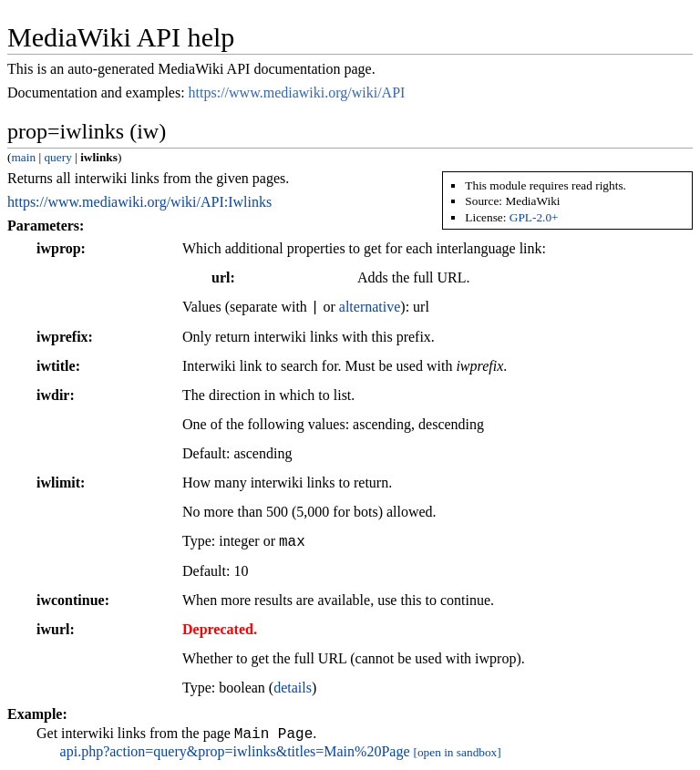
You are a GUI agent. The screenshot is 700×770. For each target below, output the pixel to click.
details (293, 688)
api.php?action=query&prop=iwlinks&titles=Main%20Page (235, 754)
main (23, 157)
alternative (370, 308)
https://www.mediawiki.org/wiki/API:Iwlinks (139, 202)
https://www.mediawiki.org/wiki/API (297, 92)
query (57, 157)
